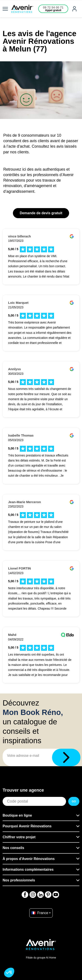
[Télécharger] (66, 757)
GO (74, 801)
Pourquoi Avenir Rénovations (27, 826)
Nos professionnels (19, 880)
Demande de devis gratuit (41, 213)
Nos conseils (13, 848)
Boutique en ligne (17, 815)
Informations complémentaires (28, 869)
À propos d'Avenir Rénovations (29, 859)
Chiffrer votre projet (19, 837)
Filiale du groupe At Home (41, 958)
